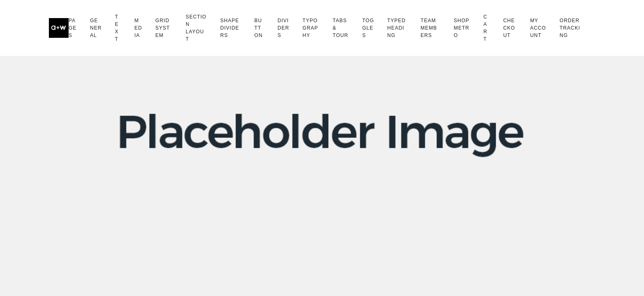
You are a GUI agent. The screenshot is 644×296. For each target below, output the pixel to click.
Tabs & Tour (340, 28)
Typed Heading (397, 28)
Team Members (429, 28)
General (96, 28)
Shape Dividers (230, 28)
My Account (538, 28)
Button (258, 28)
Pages (72, 28)
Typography (310, 28)
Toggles (368, 28)
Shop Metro (462, 28)
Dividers (283, 28)
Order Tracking (570, 28)
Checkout (509, 28)
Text (117, 28)
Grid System (162, 28)
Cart (485, 28)
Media (138, 28)
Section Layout (196, 28)
